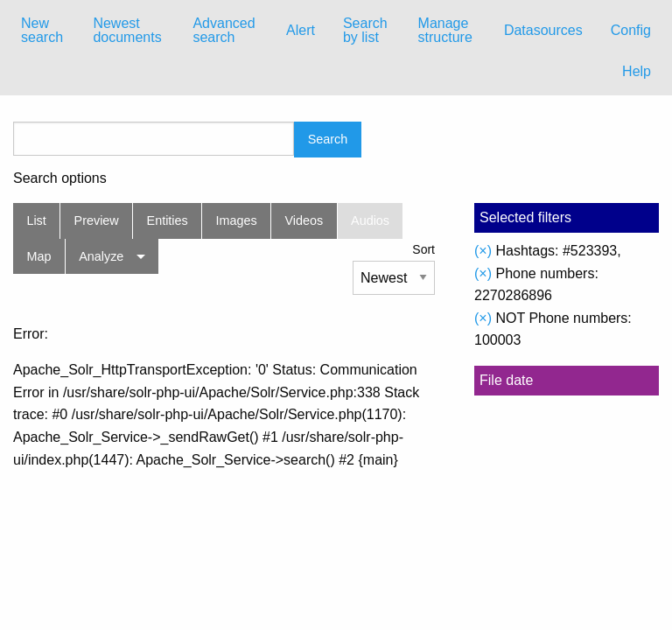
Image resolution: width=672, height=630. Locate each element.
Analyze (101, 256)
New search (42, 30)
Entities (168, 220)
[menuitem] (43, 31)
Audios (370, 220)
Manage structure (445, 30)
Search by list (365, 30)
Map (38, 256)
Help (637, 71)
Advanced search (224, 30)
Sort (423, 249)
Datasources (543, 30)
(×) (483, 251)
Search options (60, 178)
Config (631, 30)
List (36, 220)
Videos (304, 220)
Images (237, 220)
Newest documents (127, 30)
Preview (97, 220)
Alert (301, 30)
